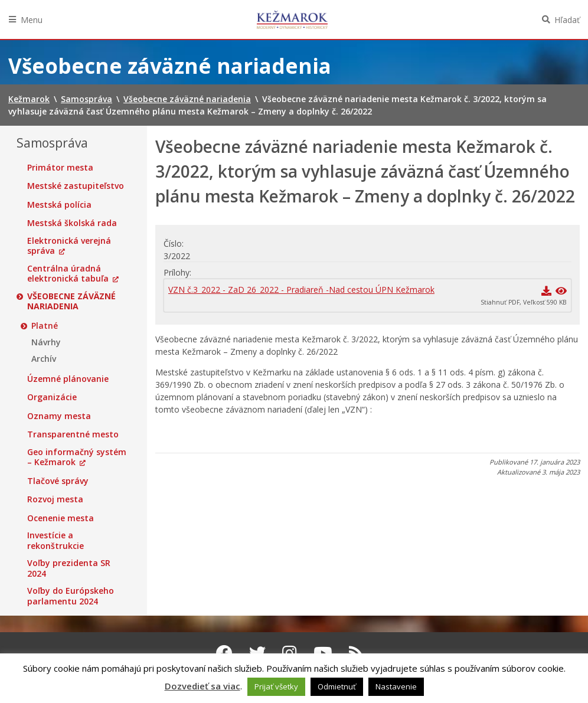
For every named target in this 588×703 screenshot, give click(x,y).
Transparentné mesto (73, 434)
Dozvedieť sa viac (202, 686)
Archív (44, 359)
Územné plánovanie (68, 379)
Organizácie (52, 397)
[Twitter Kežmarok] (257, 653)
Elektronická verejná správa (69, 246)
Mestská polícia (59, 205)
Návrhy (46, 342)
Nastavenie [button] (396, 686)
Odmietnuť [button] (337, 686)
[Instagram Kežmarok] (290, 653)
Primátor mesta (60, 168)
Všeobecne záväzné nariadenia (71, 301)
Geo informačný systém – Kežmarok (77, 457)
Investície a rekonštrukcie (55, 540)
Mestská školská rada (72, 223)
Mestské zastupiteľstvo (76, 186)
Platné (45, 326)
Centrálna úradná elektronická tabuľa (68, 274)
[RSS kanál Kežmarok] (356, 653)
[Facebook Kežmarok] (224, 653)
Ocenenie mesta (61, 518)
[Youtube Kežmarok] (323, 653)
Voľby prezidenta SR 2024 (69, 568)
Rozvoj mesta (55, 499)
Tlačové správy (58, 481)
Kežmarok (292, 19)
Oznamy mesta (59, 416)
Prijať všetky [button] (276, 686)
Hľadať (567, 20)
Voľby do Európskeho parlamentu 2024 (71, 596)
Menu (32, 20)
